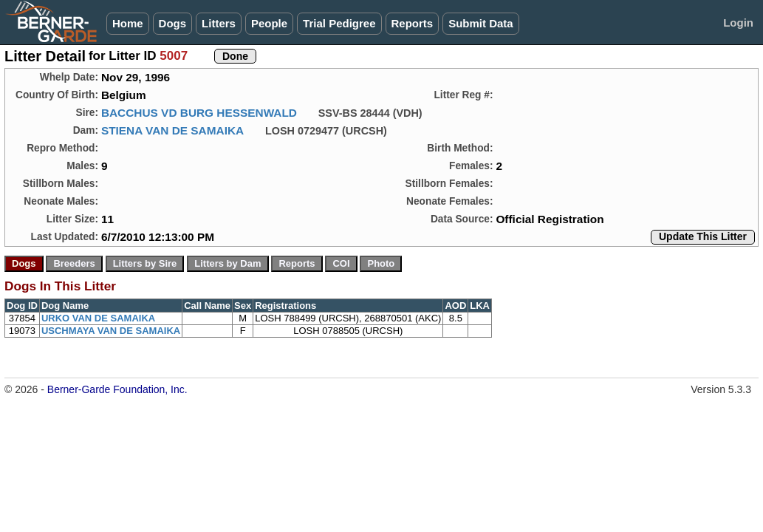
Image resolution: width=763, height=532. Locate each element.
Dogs (173, 23)
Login (738, 23)
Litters (219, 23)
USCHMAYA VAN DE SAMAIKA (111, 331)
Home (128, 23)
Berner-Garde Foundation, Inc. (117, 389)
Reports (413, 23)
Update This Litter (703, 236)
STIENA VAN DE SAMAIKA (172, 130)
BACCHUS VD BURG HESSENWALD (199, 113)
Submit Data (481, 23)
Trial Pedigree (339, 23)
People (269, 23)
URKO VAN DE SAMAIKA (98, 318)
